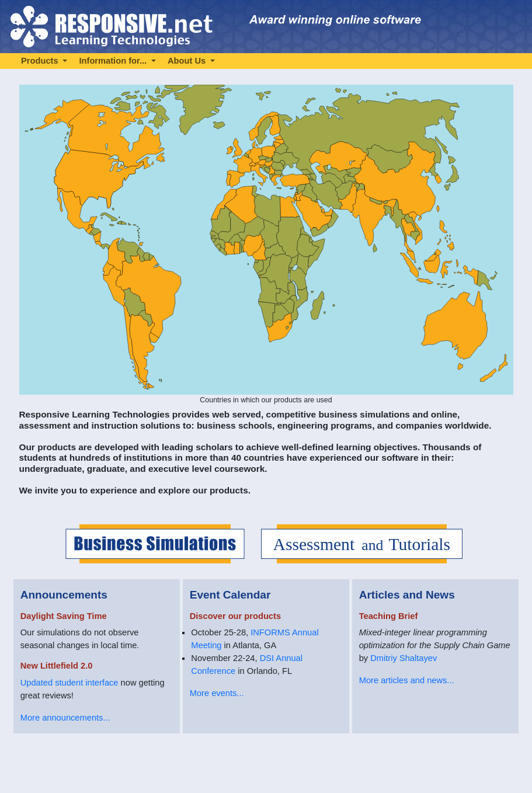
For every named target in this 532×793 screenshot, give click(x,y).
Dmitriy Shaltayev (404, 658)
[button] (44, 61)
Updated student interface (69, 683)
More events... (217, 693)
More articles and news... (407, 680)
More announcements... (65, 718)
